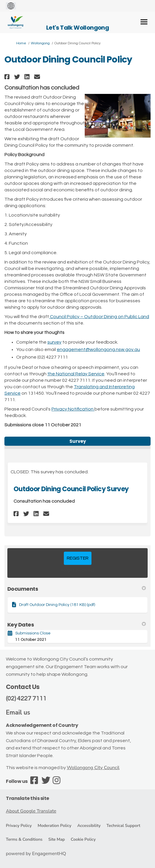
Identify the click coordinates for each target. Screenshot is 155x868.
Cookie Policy (83, 839)
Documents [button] (77, 589)
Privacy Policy (19, 826)
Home (21, 43)
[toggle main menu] (144, 22)
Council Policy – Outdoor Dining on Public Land (99, 317)
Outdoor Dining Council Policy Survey (71, 489)
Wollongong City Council (93, 768)
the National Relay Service (76, 374)
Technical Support (123, 826)
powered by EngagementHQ (36, 854)
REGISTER (78, 558)
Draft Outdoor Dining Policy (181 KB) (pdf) (57, 605)
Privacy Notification (73, 409)
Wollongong (40, 43)
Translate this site (27, 798)
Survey (78, 441)
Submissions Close (33, 633)
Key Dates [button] (77, 625)
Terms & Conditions (24, 839)
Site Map (56, 839)
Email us (18, 712)
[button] (8, 77)
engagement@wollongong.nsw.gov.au (98, 349)
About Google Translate (31, 811)
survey (54, 342)
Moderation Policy (55, 826)
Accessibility (89, 826)
